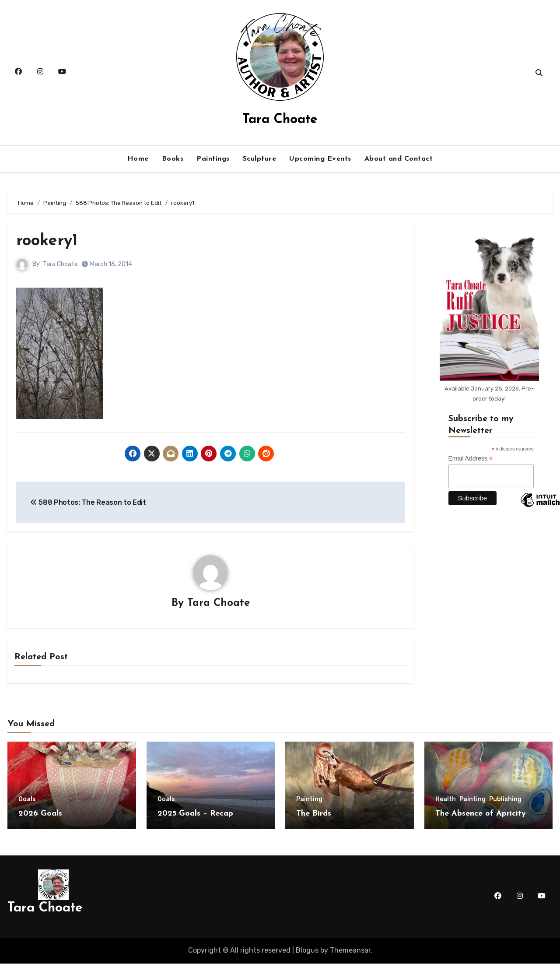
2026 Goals (40, 814)
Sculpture (260, 159)
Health (446, 800)
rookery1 (49, 241)
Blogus (307, 951)
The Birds (314, 814)
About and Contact (399, 159)
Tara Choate (280, 120)
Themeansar (350, 951)
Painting (309, 800)
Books (173, 159)
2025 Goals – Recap (195, 814)
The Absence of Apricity (481, 814)
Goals (27, 800)
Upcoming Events (320, 159)
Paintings (213, 159)
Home (138, 159)
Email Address (471, 459)
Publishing (505, 800)
